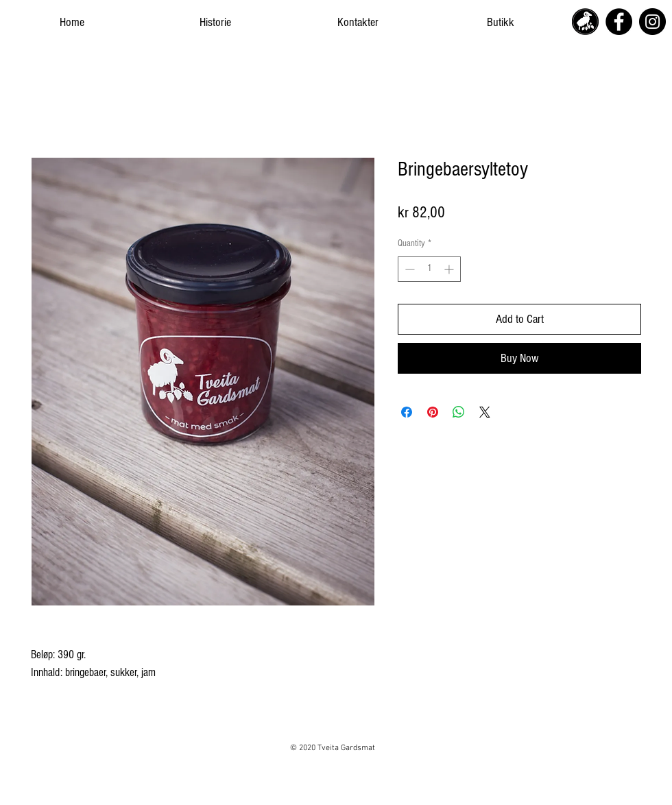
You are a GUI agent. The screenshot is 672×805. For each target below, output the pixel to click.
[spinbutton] (429, 269)
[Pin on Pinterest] (433, 412)
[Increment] (450, 269)
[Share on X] (485, 412)
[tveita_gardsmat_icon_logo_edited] (585, 22)
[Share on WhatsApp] (459, 412)
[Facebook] (619, 22)
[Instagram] (652, 22)
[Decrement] (408, 269)
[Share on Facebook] (407, 412)
